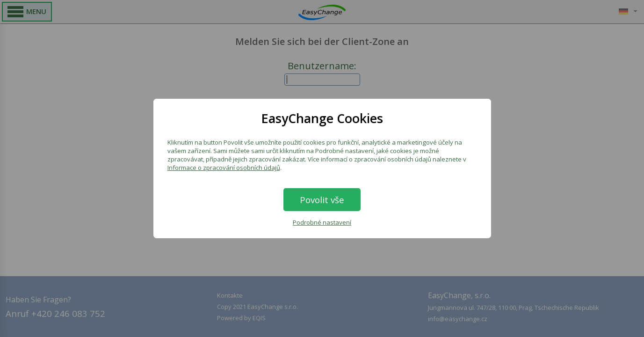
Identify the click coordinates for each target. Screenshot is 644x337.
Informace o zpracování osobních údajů (224, 168)
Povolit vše (322, 200)
